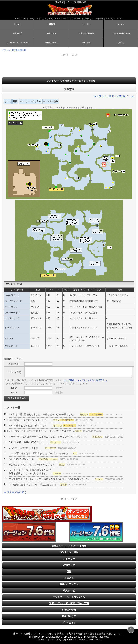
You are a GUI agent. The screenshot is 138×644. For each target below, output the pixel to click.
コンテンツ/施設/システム (121, 33)
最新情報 (52, 24)
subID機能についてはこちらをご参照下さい (85, 380)
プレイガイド (69, 623)
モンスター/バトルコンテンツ (17, 43)
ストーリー (86, 24)
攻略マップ (17, 33)
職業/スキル (52, 33)
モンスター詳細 (51, 101)
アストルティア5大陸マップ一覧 (71, 81)
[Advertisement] (47, 65)
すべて (8, 101)
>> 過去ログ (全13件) (15, 492)
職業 (69, 571)
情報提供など (69, 616)
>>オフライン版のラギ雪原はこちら (114, 96)
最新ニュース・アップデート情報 (69, 546)
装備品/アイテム (52, 43)
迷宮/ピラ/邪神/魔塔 (86, 33)
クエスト (121, 24)
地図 (15, 101)
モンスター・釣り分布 (30, 101)
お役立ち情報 (69, 610)
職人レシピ (86, 43)
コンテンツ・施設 (69, 552)
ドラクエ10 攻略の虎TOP (14, 50)
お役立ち (121, 43)
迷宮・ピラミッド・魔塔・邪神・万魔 (69, 603)
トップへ (17, 24)
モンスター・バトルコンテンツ (69, 597)
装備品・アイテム (69, 584)
